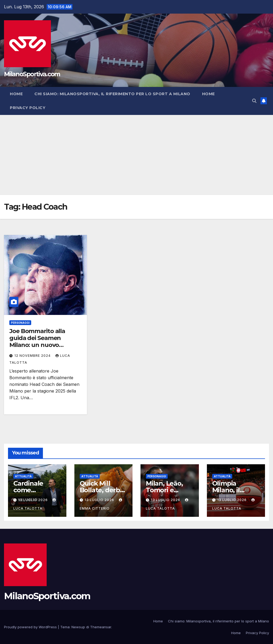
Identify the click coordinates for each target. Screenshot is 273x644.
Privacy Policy (28, 108)
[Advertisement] (136, 155)
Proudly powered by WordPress (31, 627)
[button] (254, 101)
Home (16, 94)
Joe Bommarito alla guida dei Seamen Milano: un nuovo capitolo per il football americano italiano (41, 345)
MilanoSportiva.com (32, 74)
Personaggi (20, 323)
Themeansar (101, 627)
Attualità (23, 476)
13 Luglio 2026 (34, 500)
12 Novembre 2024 (33, 356)
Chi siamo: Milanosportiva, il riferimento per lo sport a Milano (112, 94)
